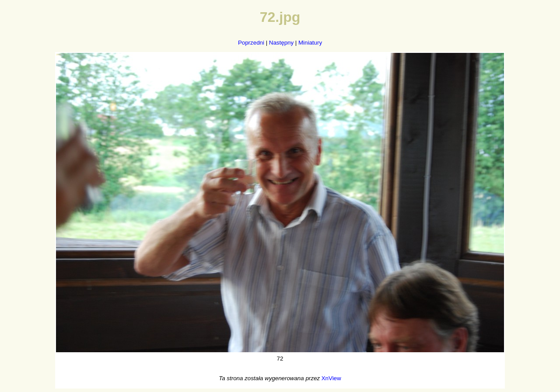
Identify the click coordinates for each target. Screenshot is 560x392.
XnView (331, 378)
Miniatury (310, 43)
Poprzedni (251, 43)
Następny (281, 43)
